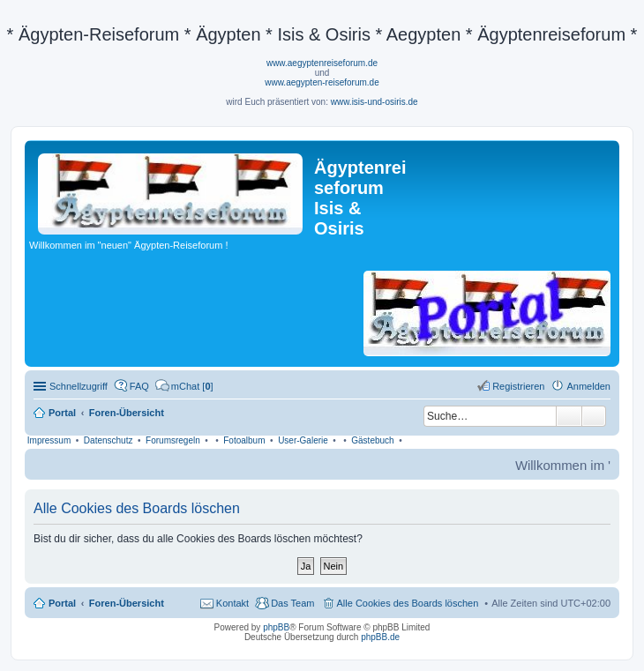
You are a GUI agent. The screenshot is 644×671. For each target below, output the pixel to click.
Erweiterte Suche (594, 416)
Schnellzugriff (79, 386)
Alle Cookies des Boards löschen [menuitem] (408, 603)
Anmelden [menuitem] (588, 386)
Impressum (49, 440)
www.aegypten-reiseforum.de (322, 82)
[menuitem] (184, 386)
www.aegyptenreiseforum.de (322, 63)
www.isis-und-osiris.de (374, 102)
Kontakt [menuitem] (232, 603)
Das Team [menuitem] (292, 603)
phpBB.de (380, 637)
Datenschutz (109, 440)
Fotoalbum (244, 440)
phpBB (276, 627)
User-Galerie (303, 440)
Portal (62, 413)
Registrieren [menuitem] (518, 386)
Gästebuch (372, 440)
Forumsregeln (173, 440)
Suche (569, 416)
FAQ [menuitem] (139, 386)
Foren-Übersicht (127, 603)
